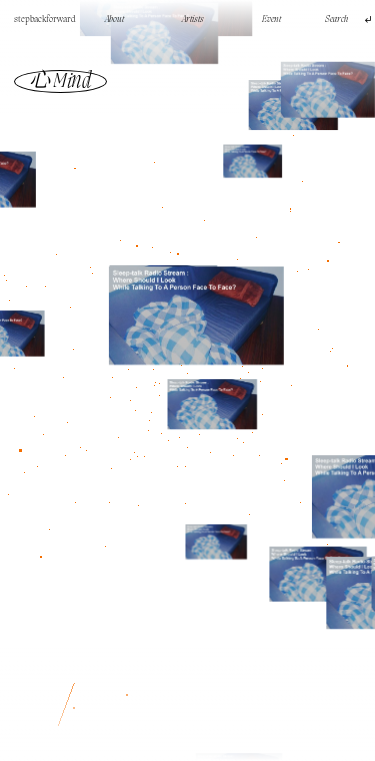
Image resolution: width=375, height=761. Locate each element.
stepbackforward (45, 19)
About (114, 19)
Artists (193, 19)
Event (271, 19)
